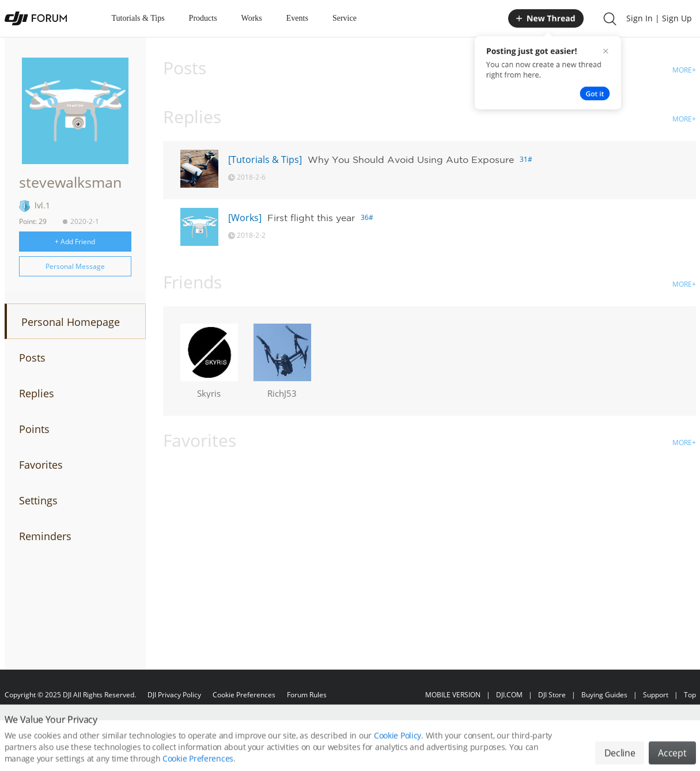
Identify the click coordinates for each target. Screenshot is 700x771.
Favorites (41, 465)
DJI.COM (509, 695)
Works (252, 18)
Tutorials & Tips (138, 18)
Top (690, 695)
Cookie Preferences (244, 695)
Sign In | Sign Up (659, 18)
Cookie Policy (398, 746)
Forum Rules (307, 695)
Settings (38, 500)
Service (345, 18)
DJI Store (552, 695)
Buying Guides (604, 695)
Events (297, 18)
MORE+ (684, 70)
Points (34, 429)
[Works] (245, 218)
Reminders (45, 536)
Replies (37, 393)
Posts (32, 358)
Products (203, 18)
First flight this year (311, 218)
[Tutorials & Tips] (265, 159)
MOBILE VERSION (453, 695)
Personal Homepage (71, 322)
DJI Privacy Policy (174, 695)
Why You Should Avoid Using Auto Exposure (411, 159)
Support (656, 695)
